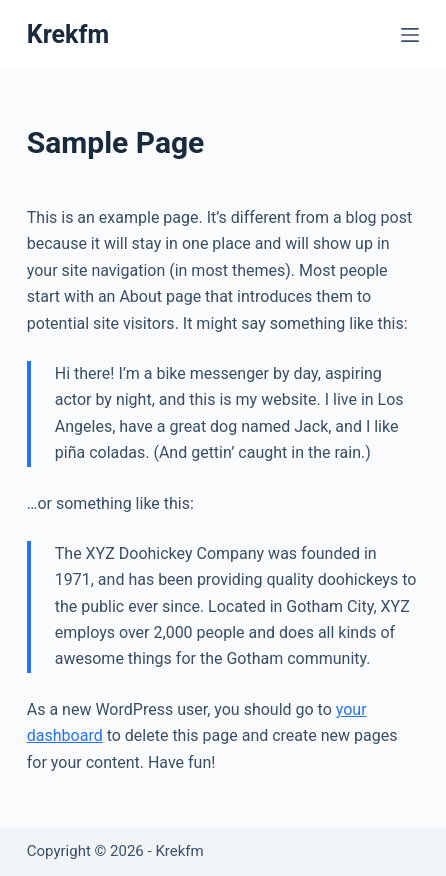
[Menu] (410, 35)
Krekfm (68, 34)
